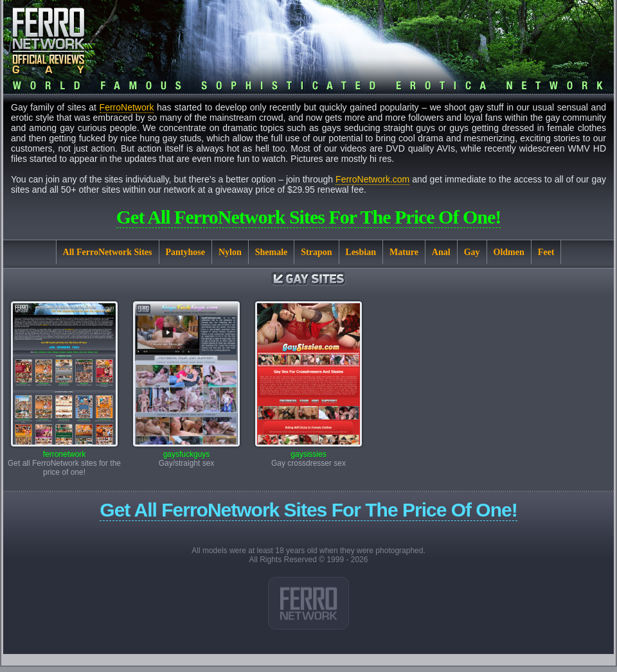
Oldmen (509, 252)
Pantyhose (185, 252)
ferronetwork (64, 451)
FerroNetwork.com (372, 179)
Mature (404, 252)
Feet (546, 252)
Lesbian (361, 252)
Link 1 (308, 603)
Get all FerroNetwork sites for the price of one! (309, 217)
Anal (441, 252)
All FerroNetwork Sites (108, 252)
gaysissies (308, 451)
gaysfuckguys (186, 451)
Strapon (316, 252)
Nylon (230, 252)
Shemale (272, 252)
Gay (472, 252)
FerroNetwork (127, 107)
